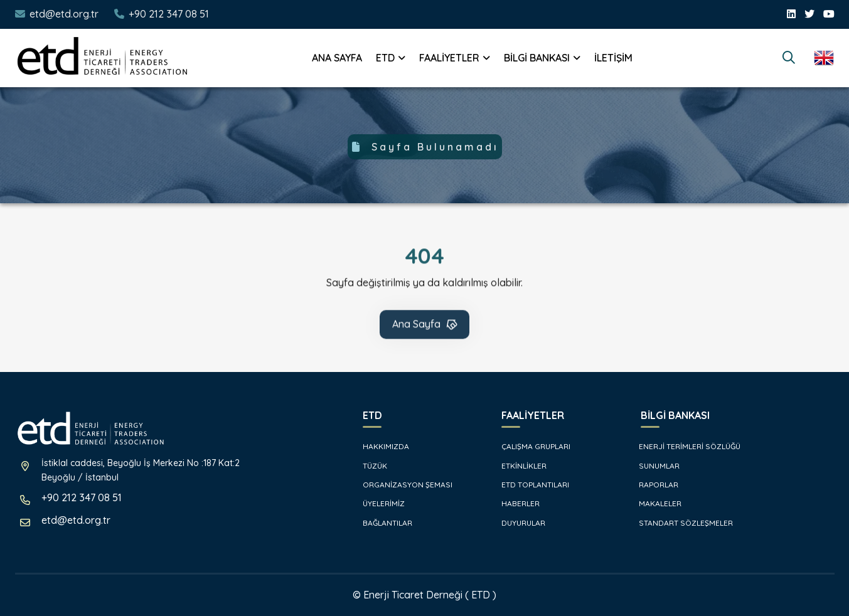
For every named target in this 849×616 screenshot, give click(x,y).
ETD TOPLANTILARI (529, 485)
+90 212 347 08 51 (169, 14)
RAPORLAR (653, 485)
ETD (385, 58)
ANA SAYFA (337, 58)
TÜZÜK (369, 466)
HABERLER (514, 503)
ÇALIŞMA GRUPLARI (530, 446)
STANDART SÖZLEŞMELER (681, 523)
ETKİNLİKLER (518, 466)
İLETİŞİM (613, 58)
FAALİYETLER (449, 58)
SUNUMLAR (654, 466)
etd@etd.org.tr (64, 14)
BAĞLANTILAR (381, 523)
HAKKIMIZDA (380, 446)
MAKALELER (655, 503)
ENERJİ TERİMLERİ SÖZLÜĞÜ (684, 446)
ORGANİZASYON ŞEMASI (401, 485)
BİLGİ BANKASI (537, 58)
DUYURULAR (517, 523)
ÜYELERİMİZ (377, 503)
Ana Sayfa (425, 326)
